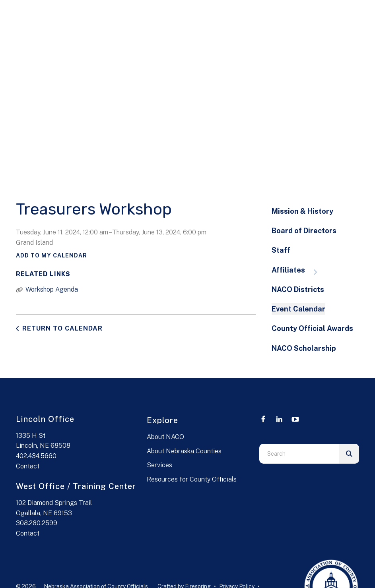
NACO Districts (298, 289)
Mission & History (302, 211)
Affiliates (298, 271)
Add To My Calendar (51, 255)
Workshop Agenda (52, 289)
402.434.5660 (36, 456)
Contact (28, 466)
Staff (281, 250)
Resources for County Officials (192, 479)
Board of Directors (304, 231)
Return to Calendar (62, 328)
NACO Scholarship (304, 348)
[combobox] (299, 454)
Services (159, 465)
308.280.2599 (37, 523)
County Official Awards (312, 328)
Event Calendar (298, 309)
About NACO (165, 437)
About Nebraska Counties (184, 451)
